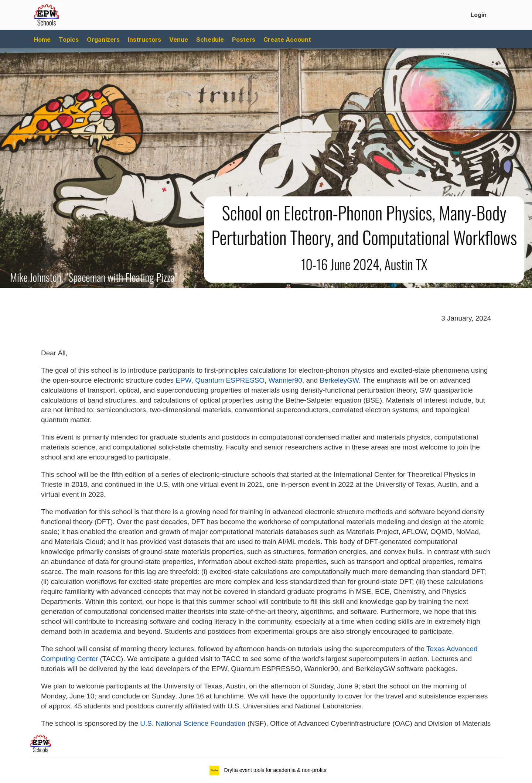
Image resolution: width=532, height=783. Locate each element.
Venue (179, 40)
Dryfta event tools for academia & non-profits (275, 770)
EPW (183, 380)
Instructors (144, 40)
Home (42, 40)
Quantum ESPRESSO (230, 380)
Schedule (210, 40)
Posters (244, 40)
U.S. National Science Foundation (193, 723)
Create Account (287, 40)
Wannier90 (285, 380)
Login (479, 15)
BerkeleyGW (339, 380)
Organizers (103, 40)
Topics (69, 40)
